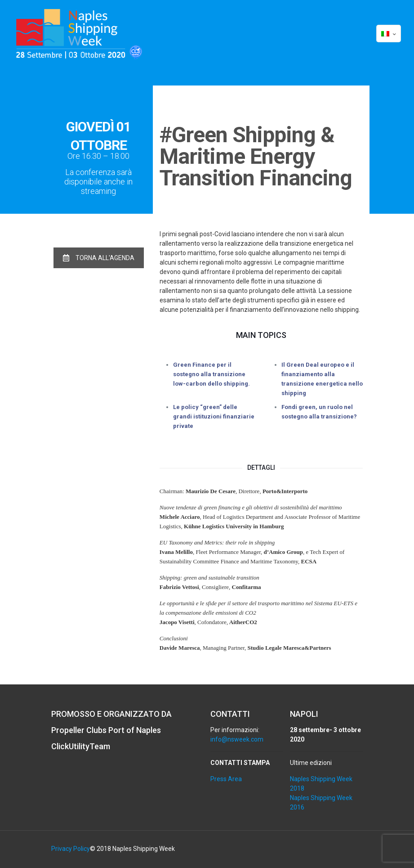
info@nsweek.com (237, 739)
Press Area (226, 779)
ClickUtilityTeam (81, 746)
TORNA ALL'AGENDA (99, 258)
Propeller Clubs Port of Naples (106, 730)
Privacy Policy (71, 849)
